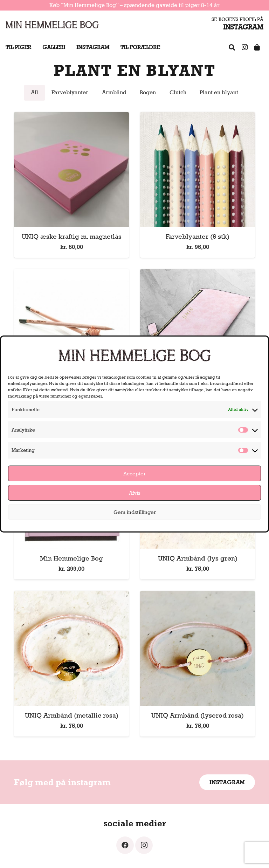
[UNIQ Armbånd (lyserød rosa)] (198, 595)
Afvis (135, 493)
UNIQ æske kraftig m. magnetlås (72, 236)
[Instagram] (244, 47)
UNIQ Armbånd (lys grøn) (198, 558)
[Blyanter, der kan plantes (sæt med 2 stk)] (71, 274)
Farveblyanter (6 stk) (198, 236)
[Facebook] (125, 845)
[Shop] (257, 47)
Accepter (134, 473)
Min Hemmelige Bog (71, 558)
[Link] (52, 25)
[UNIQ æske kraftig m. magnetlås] (71, 117)
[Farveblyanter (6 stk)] (198, 117)
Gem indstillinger (135, 512)
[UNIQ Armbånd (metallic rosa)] (71, 595)
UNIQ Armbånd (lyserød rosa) (198, 715)
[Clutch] (198, 274)
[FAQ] (232, 47)
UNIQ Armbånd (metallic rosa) (72, 715)
